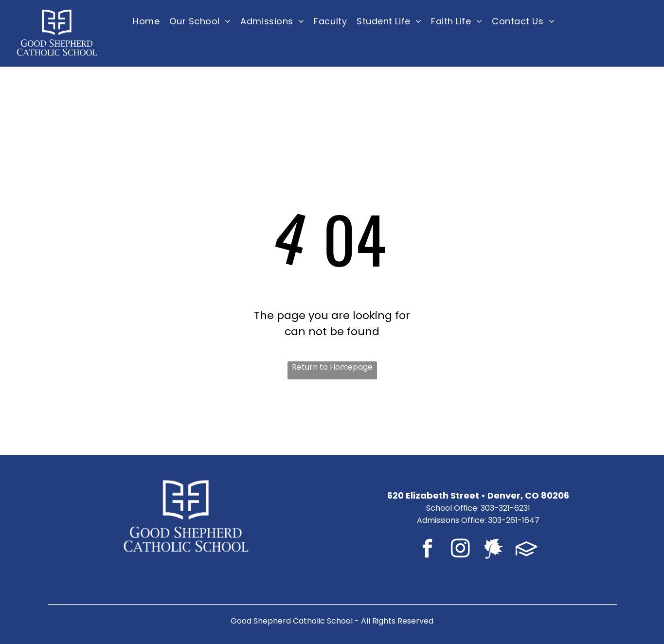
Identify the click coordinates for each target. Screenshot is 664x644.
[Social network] (493, 550)
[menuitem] (146, 21)
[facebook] (427, 550)
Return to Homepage (332, 367)
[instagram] (460, 550)
